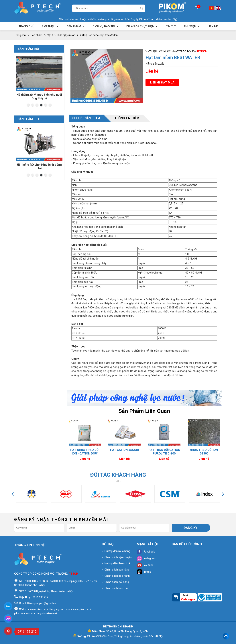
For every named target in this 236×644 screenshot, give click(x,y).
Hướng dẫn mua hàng (117, 551)
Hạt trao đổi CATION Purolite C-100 (204, 452)
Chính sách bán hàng (117, 570)
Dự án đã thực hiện (142, 26)
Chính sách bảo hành (117, 576)
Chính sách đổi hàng (117, 582)
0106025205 (61, 581)
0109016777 (34, 581)
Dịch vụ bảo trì (106, 26)
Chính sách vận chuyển (118, 557)
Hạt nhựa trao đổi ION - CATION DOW (124, 452)
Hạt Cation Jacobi (164, 450)
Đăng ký (190, 528)
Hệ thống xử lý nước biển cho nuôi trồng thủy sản (39, 96)
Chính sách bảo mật (117, 588)
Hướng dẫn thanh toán (118, 563)
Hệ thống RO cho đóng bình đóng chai (39, 167)
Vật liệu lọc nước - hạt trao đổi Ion (99, 35)
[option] (85, 441)
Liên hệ (213, 26)
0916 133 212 (40, 597)
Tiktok (144, 572)
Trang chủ (26, 26)
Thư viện (192, 26)
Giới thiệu (51, 26)
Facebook (146, 552)
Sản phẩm (76, 26)
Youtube (145, 565)
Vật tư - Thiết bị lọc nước (61, 35)
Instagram (146, 558)
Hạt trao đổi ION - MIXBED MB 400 (85, 452)
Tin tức (171, 26)
